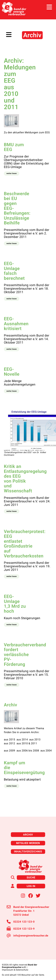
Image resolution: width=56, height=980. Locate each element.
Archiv (28, 835)
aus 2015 (10, 739)
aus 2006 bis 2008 (28, 751)
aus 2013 (35, 739)
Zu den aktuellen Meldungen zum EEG (27, 132)
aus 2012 (10, 743)
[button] (12, 173)
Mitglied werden (28, 843)
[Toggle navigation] (49, 7)
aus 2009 (10, 751)
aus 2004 (46, 751)
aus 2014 (22, 739)
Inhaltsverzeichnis (28, 851)
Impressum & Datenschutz (15, 970)
